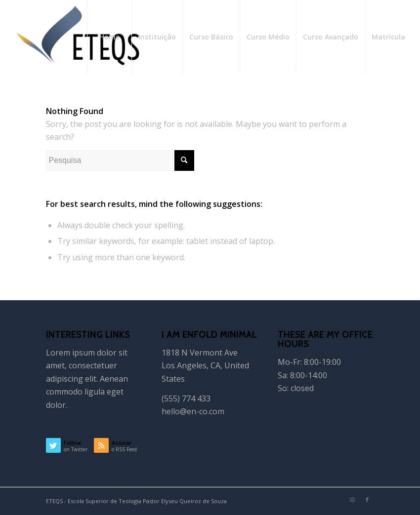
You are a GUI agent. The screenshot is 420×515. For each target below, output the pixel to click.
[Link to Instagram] (352, 500)
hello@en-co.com (193, 411)
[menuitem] (109, 37)
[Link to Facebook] (367, 500)
